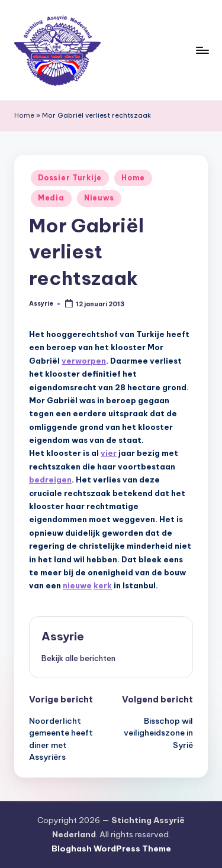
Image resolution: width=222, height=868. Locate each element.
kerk (103, 585)
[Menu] (202, 50)
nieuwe (77, 585)
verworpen (84, 361)
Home (24, 115)
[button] (78, 658)
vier (109, 453)
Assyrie (63, 636)
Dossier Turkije (70, 178)
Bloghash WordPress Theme (111, 848)
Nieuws (99, 198)
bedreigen (50, 480)
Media (51, 198)
